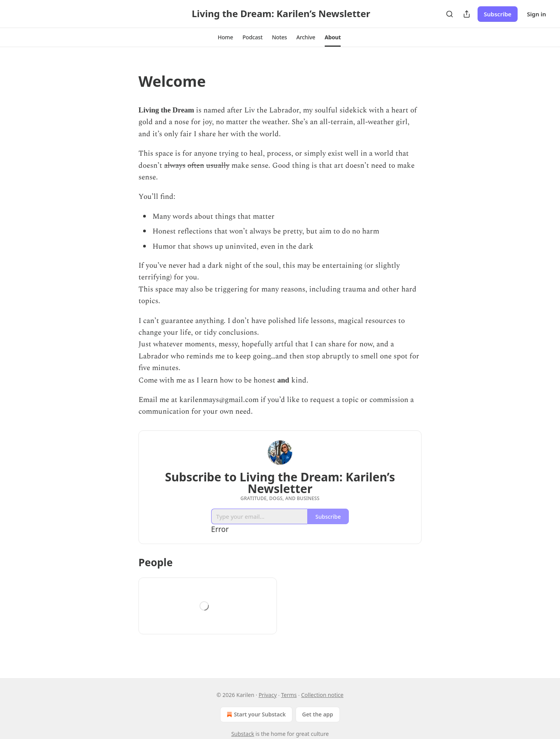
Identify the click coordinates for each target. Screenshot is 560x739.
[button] (226, 37)
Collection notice (322, 695)
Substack (243, 734)
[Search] (450, 14)
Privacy (268, 695)
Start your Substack (255, 714)
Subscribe (498, 14)
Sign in (536, 14)
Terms (289, 695)
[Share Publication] (467, 14)
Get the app (318, 714)
